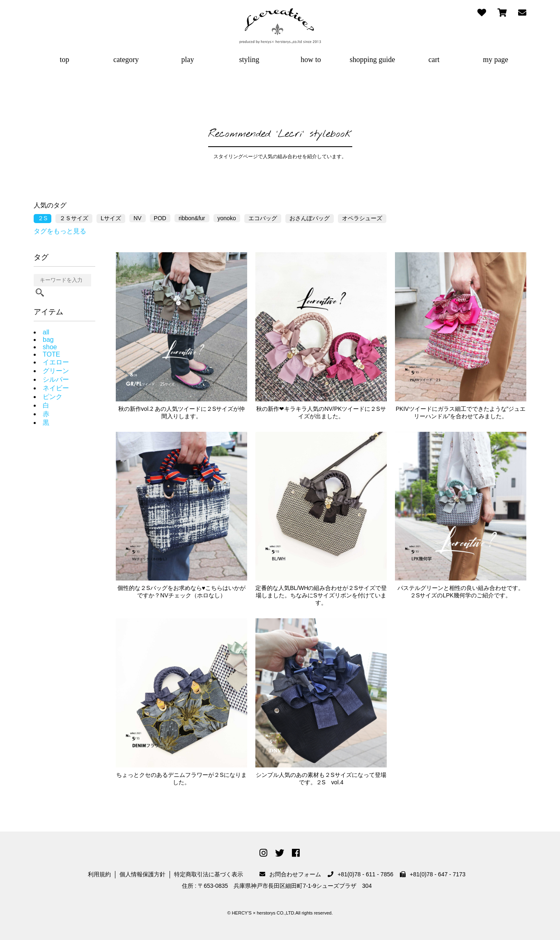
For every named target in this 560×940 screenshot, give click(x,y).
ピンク (53, 397)
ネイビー (56, 388)
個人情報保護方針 (142, 874)
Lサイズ (111, 218)
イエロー (56, 362)
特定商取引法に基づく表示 (209, 874)
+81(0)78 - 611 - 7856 (360, 874)
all (46, 332)
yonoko (227, 218)
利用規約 (99, 874)
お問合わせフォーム (290, 874)
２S (42, 218)
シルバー (56, 379)
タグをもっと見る (60, 231)
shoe (50, 347)
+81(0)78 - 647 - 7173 (433, 874)
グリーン (56, 371)
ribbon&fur (192, 218)
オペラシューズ (362, 218)
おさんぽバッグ (310, 218)
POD (160, 218)
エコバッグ (263, 218)
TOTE (51, 354)
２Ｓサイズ (74, 218)
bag (48, 340)
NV (137, 218)
